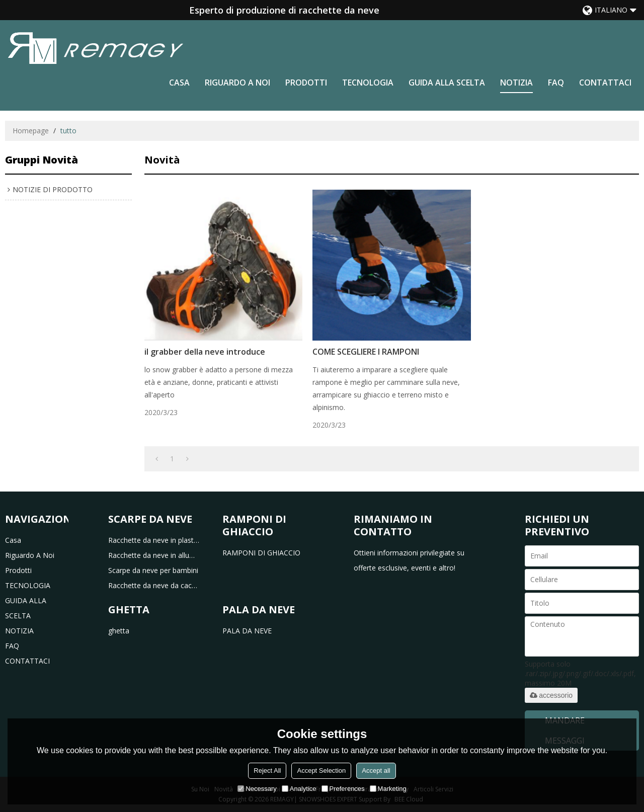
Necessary (257, 789)
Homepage (31, 131)
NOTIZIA (516, 83)
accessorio (551, 695)
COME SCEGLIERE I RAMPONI (366, 352)
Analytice (299, 789)
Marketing (388, 789)
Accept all (376, 770)
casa (179, 83)
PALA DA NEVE (247, 631)
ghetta (119, 631)
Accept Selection (321, 770)
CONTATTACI (605, 83)
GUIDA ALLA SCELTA (447, 83)
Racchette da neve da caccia (154, 585)
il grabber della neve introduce (205, 352)
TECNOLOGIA (368, 83)
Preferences (343, 789)
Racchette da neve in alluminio (154, 555)
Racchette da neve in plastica (154, 540)
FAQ (556, 83)
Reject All (267, 770)
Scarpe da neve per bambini (153, 570)
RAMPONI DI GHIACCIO (261, 553)
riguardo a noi (237, 83)
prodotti (306, 83)
